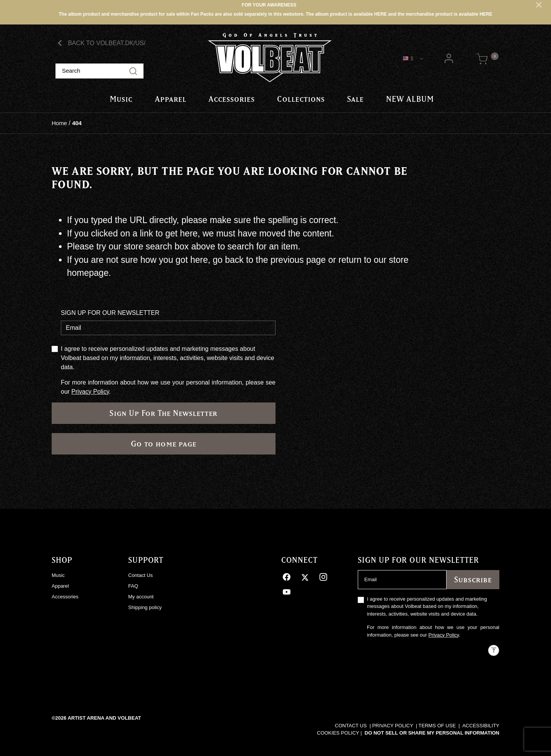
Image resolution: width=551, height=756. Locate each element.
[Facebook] (287, 576)
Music (58, 575)
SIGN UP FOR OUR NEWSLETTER (110, 313)
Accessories (65, 597)
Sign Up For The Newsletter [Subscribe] (163, 413)
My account (141, 597)
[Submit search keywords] (133, 71)
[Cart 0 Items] (482, 59)
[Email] (168, 328)
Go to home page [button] (164, 444)
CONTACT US (351, 726)
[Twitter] (305, 576)
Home (59, 123)
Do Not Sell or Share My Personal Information (432, 733)
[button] (450, 59)
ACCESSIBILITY (481, 726)
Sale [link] (355, 99)
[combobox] (99, 71)
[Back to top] (494, 650)
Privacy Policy (90, 392)
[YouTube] (287, 591)
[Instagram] (323, 576)
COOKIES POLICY (338, 733)
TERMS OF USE (437, 726)
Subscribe (473, 579)
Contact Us (140, 575)
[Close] (539, 5)
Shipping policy (145, 607)
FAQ (133, 586)
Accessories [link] (232, 99)
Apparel (60, 586)
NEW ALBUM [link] (410, 99)
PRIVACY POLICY (394, 726)
